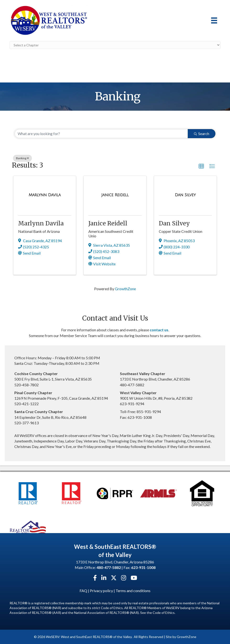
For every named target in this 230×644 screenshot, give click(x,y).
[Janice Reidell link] (115, 195)
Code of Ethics (164, 613)
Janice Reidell (108, 223)
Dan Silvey (174, 223)
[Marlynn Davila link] (45, 195)
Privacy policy (101, 591)
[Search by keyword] (101, 134)
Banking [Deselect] (22, 158)
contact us (159, 330)
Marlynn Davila (41, 223)
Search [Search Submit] (202, 134)
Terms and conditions (133, 591)
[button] (201, 166)
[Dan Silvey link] (185, 195)
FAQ (83, 591)
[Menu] (214, 20)
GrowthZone (125, 289)
